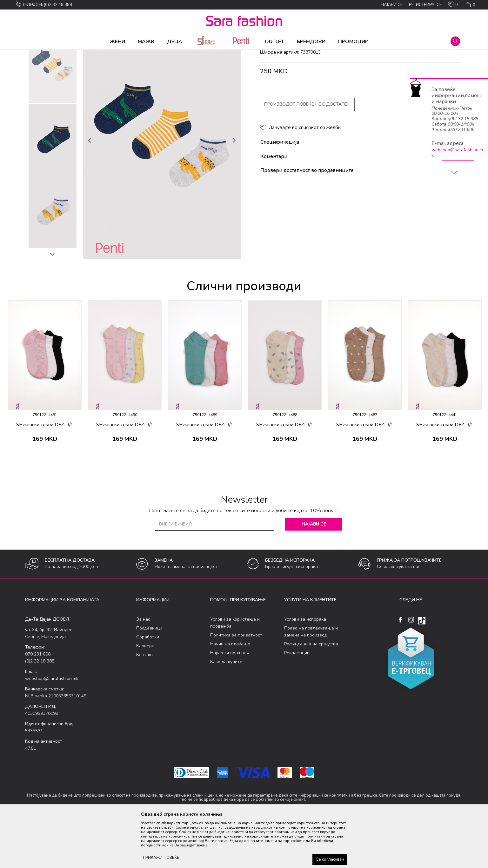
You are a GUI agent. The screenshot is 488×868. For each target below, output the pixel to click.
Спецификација (360, 192)
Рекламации (297, 703)
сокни (119, 54)
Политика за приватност (236, 685)
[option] (53, 117)
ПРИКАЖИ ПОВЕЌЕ (161, 858)
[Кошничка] (470, 5)
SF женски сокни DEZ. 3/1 (45, 474)
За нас (143, 669)
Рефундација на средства (311, 694)
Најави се (314, 574)
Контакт (145, 705)
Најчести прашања (230, 703)
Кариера (145, 696)
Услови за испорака (305, 669)
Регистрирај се (425, 5)
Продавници (149, 678)
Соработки (148, 687)
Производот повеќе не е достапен (307, 154)
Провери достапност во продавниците (360, 220)
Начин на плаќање (230, 694)
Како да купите (226, 711)
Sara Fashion (37, 54)
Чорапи (85, 54)
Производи (63, 54)
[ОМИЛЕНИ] (453, 6)
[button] (455, 41)
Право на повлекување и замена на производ (311, 681)
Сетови (103, 54)
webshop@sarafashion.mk (457, 153)
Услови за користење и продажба (235, 672)
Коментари (360, 206)
